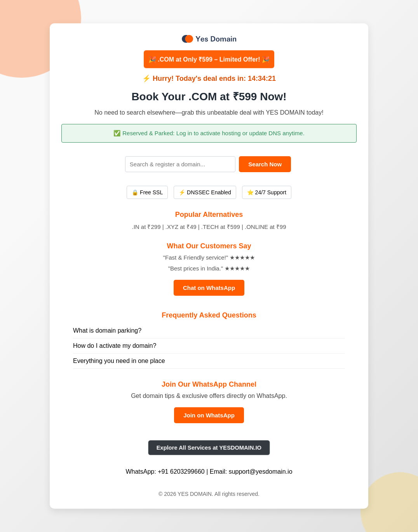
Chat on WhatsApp (209, 288)
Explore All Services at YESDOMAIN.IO (209, 447)
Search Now (265, 164)
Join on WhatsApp (209, 415)
